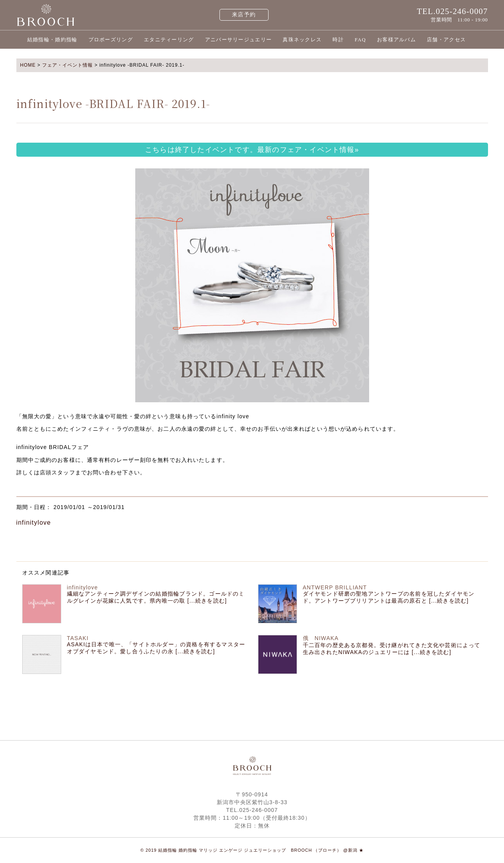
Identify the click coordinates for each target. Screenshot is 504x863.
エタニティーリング (169, 40)
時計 (338, 40)
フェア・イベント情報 (67, 65)
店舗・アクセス (446, 40)
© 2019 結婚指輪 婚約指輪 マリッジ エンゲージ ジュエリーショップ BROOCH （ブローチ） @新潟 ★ (252, 850)
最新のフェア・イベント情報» (308, 150)
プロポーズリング (111, 40)
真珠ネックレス (302, 40)
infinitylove (34, 523)
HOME (28, 65)
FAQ (360, 40)
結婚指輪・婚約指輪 (52, 40)
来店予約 (244, 15)
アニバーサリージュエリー (239, 40)
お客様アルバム (396, 40)
